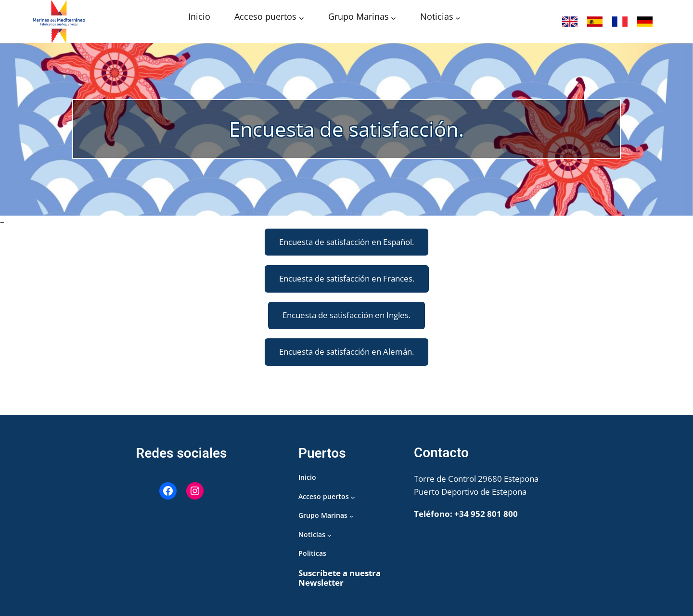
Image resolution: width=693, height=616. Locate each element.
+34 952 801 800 (486, 514)
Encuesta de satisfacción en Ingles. (346, 315)
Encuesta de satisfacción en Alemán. (346, 352)
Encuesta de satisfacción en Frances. (347, 278)
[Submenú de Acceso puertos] (302, 18)
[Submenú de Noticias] (458, 18)
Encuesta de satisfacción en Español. (346, 242)
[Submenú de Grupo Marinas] (393, 18)
